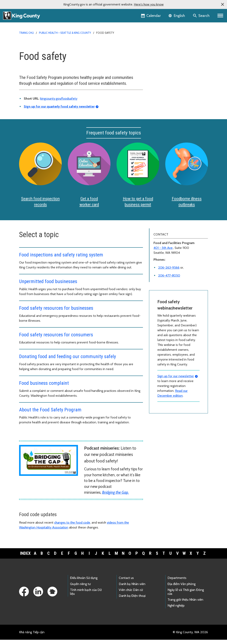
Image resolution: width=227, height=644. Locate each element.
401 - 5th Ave (163, 252)
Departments (177, 582)
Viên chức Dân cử (131, 594)
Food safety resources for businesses (56, 312)
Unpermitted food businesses (48, 285)
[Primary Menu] (220, 16)
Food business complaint (44, 387)
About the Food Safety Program (50, 414)
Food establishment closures (171, 86)
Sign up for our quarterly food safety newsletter (59, 106)
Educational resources (168, 92)
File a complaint (164, 112)
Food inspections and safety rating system (61, 259)
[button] (223, 4)
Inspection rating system (170, 79)
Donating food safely (166, 105)
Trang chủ (26, 33)
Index (25, 557)
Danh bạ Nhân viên (132, 588)
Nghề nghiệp (176, 610)
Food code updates (165, 73)
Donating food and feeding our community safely (68, 361)
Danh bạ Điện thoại (132, 600)
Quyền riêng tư (80, 588)
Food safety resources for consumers (56, 339)
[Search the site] (202, 16)
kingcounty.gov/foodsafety (59, 99)
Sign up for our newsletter (176, 380)
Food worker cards (166, 53)
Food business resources (169, 66)
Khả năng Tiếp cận (32, 636)
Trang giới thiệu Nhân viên (185, 604)
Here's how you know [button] (149, 4)
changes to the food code (72, 527)
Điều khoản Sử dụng (84, 582)
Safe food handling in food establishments (170, 99)
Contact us (126, 582)
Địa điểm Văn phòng (182, 588)
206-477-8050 (169, 280)
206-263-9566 (169, 272)
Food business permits (169, 60)
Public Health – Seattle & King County (65, 33)
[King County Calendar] (151, 16)
